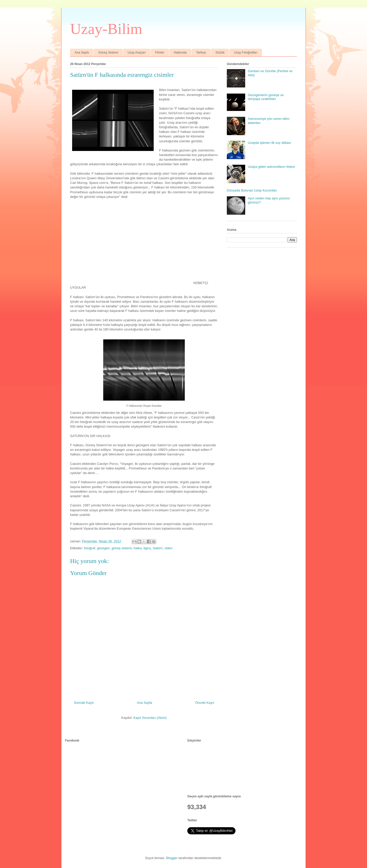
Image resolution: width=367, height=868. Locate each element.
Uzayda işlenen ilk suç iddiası (269, 143)
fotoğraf (89, 548)
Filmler (160, 53)
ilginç (147, 548)
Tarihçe (201, 53)
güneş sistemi (122, 548)
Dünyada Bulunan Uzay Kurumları (252, 190)
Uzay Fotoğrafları (246, 53)
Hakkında (180, 53)
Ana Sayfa (82, 53)
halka (137, 548)
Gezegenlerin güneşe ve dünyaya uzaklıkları (266, 97)
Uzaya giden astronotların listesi (271, 167)
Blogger (172, 858)
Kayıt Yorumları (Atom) (150, 718)
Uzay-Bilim (106, 29)
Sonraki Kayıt (84, 703)
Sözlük (220, 53)
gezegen (103, 548)
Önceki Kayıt (205, 703)
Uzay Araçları (136, 53)
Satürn (158, 548)
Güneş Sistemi (108, 53)
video (168, 548)
